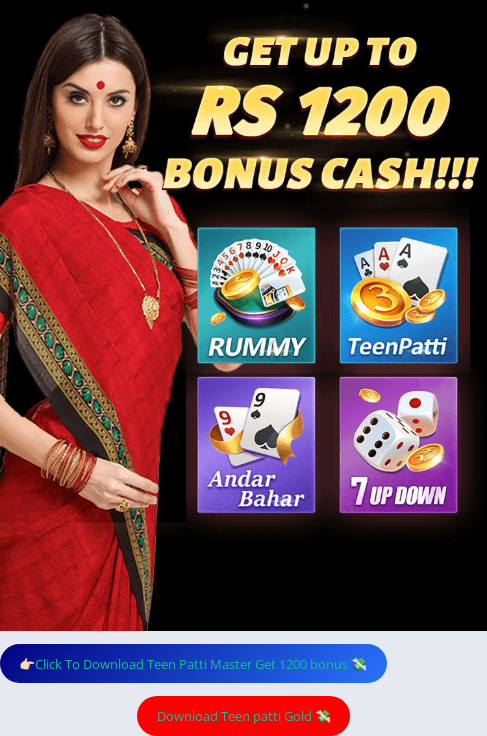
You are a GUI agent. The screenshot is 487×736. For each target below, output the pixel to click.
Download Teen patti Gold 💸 (244, 716)
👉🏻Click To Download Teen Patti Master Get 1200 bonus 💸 (193, 664)
